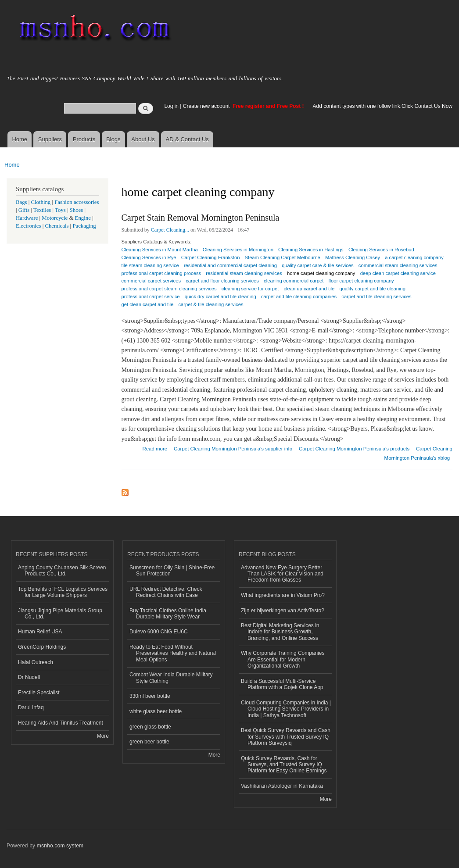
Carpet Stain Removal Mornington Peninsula (201, 218)
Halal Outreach (36, 662)
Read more (155, 448)
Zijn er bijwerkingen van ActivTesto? (283, 611)
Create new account (207, 106)
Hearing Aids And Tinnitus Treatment (61, 723)
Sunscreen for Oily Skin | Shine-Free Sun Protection (172, 571)
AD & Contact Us (187, 139)
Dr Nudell (29, 677)
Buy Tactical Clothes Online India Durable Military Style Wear (168, 614)
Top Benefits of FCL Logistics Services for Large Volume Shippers (63, 592)
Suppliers (50, 139)
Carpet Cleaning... (170, 230)
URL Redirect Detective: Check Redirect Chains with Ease (166, 592)
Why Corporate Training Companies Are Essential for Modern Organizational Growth (283, 659)
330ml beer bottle (150, 696)
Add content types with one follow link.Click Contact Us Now (383, 106)
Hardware (27, 218)
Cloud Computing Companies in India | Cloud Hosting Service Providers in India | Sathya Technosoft (286, 709)
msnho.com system (60, 846)
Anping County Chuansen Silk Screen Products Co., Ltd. (62, 571)
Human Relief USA (40, 632)
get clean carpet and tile (148, 304)
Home (20, 139)
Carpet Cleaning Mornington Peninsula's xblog (418, 453)
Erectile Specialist (39, 693)
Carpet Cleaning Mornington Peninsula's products (354, 449)
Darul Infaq (31, 707)
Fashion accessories (77, 202)
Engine (83, 218)
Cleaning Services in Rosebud (381, 250)
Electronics (29, 226)
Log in (171, 106)
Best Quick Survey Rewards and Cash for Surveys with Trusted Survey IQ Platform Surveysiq (286, 737)
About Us (143, 139)
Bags (22, 202)
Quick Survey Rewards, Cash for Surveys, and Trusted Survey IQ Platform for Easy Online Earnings (284, 765)
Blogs (113, 139)
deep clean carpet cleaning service (398, 273)
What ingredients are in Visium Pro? (283, 595)
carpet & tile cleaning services (211, 304)
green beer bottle (149, 742)
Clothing (41, 202)
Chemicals (57, 226)
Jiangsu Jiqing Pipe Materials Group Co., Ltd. (60, 614)
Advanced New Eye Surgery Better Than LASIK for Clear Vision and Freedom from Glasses (282, 574)
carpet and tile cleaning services (376, 296)
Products (84, 139)
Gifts (24, 210)
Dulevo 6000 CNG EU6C (159, 632)
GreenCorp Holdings (42, 647)
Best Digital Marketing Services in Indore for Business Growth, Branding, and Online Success (280, 632)
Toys (60, 210)
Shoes (77, 210)
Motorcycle (55, 218)
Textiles (42, 210)
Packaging (84, 226)
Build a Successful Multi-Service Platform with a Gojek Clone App (282, 684)
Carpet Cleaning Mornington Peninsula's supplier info (233, 449)
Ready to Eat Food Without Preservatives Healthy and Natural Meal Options (173, 653)
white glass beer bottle (156, 711)
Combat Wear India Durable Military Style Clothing (171, 678)
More (103, 736)
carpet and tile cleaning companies (299, 296)
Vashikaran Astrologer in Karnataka (282, 786)
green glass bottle (150, 727)
